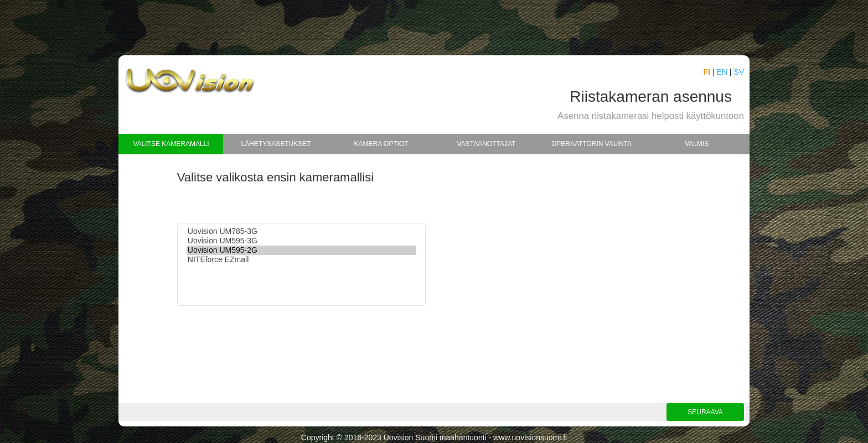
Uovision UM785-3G (301, 231)
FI (707, 72)
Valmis (697, 144)
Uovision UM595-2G (301, 250)
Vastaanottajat (487, 144)
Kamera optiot (381, 144)
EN (722, 72)
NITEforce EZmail (301, 260)
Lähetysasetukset (276, 144)
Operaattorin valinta (591, 144)
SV (739, 72)
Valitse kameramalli (171, 144)
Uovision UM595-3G (301, 241)
